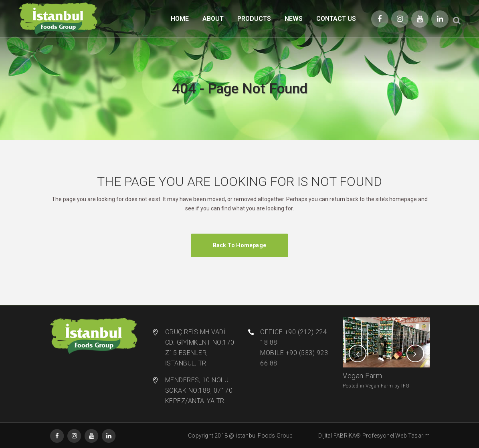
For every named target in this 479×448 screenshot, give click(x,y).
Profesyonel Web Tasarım (396, 436)
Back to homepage (239, 245)
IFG (405, 386)
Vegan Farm (362, 376)
